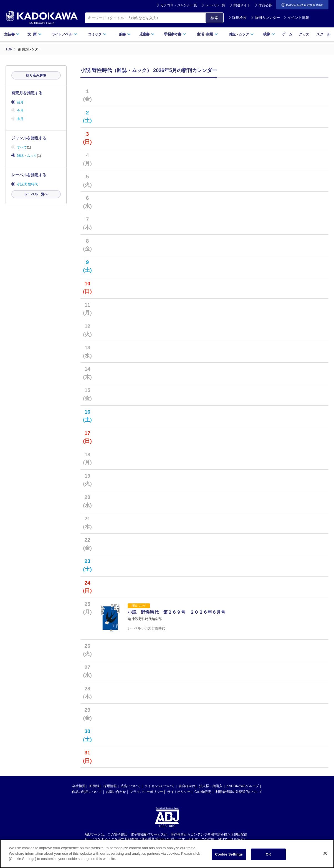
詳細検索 (237, 18)
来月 (20, 119)
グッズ (304, 34)
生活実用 (207, 34)
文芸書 (12, 34)
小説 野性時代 (27, 184)
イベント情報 (296, 18)
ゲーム (287, 34)
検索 (214, 18)
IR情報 (94, 786)
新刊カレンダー (265, 18)
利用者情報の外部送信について (239, 792)
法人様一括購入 (211, 786)
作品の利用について (87, 792)
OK (269, 855)
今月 (20, 111)
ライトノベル (64, 34)
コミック (97, 34)
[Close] (325, 854)
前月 (20, 102)
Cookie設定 (203, 792)
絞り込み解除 (36, 75)
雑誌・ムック (27, 156)
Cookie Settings (229, 855)
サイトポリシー (179, 792)
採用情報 (110, 786)
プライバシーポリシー (146, 792)
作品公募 (265, 5)
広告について (131, 786)
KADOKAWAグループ (243, 786)
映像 (269, 34)
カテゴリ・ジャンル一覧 (179, 5)
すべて (22, 147)
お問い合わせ (116, 792)
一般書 (123, 34)
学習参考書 (175, 34)
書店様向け (187, 786)
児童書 (147, 34)
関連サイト (242, 5)
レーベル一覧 (215, 5)
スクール (323, 34)
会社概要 (79, 786)
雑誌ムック (241, 34)
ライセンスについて (160, 786)
